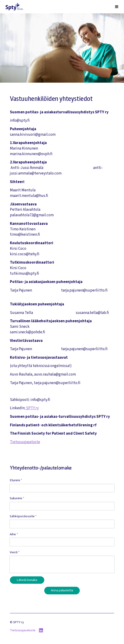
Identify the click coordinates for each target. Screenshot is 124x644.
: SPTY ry (32, 408)
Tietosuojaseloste (25, 442)
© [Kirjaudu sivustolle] (12, 622)
